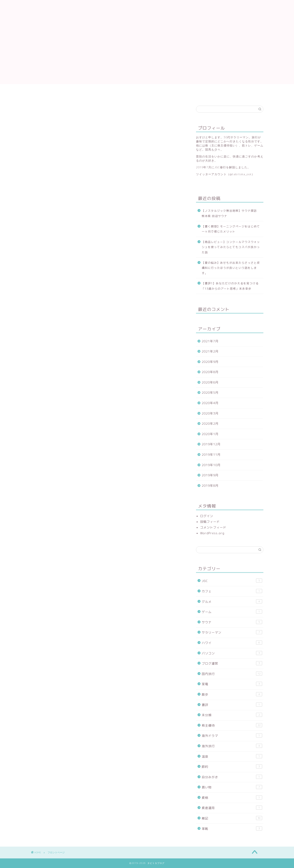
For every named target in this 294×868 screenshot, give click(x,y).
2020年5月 (210, 393)
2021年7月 (210, 341)
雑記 (232, 818)
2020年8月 (210, 372)
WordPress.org (212, 533)
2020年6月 (210, 382)
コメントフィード (213, 527)
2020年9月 (210, 362)
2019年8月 (210, 486)
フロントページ (37, 88)
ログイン (207, 516)
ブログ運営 (232, 663)
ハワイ (232, 643)
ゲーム (232, 612)
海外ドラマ (232, 736)
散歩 (232, 694)
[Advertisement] (147, 55)
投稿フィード (210, 522)
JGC (232, 581)
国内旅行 (232, 674)
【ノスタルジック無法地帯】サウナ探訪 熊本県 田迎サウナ (231, 213)
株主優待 (232, 725)
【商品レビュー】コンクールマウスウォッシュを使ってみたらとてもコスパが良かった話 (231, 247)
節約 (232, 767)
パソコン (232, 653)
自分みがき (232, 777)
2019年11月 (211, 455)
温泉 (232, 756)
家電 (232, 684)
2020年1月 (210, 434)
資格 (232, 798)
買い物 (232, 787)
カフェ (232, 591)
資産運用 (232, 808)
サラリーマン (232, 632)
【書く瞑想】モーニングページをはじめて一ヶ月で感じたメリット (231, 229)
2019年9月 (210, 475)
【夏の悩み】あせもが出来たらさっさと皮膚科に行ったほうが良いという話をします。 (231, 268)
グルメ (232, 602)
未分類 (232, 715)
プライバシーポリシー (42, 93)
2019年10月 (211, 465)
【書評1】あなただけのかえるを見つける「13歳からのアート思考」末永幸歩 (230, 286)
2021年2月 (210, 351)
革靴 (232, 829)
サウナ (232, 622)
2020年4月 (210, 403)
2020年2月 (210, 424)
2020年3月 (210, 413)
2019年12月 (211, 444)
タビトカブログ (147, 13)
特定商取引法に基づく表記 (45, 97)
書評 (232, 705)
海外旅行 (232, 746)
